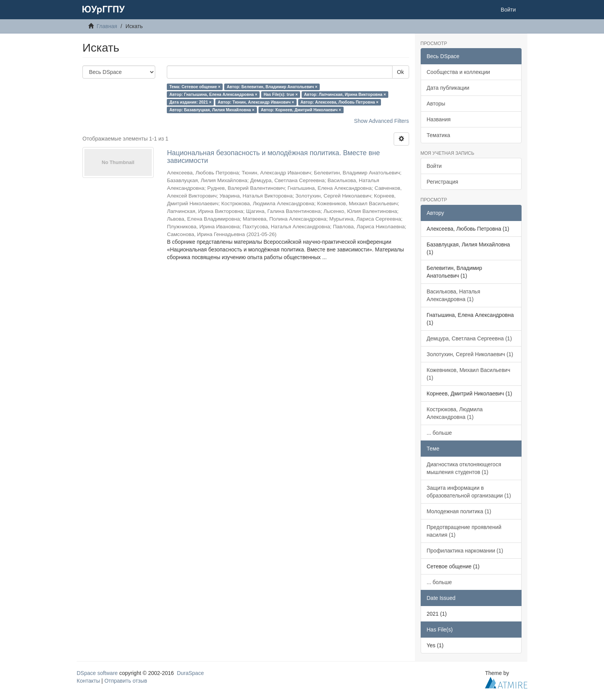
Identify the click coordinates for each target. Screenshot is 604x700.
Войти (434, 166)
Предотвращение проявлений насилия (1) (464, 531)
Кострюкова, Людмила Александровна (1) (455, 413)
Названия (439, 119)
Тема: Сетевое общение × (195, 87)
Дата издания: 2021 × (190, 102)
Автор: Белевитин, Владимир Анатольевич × (272, 87)
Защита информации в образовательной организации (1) (469, 492)
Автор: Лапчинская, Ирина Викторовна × (345, 94)
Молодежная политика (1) (459, 511)
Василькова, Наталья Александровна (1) (454, 295)
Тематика (439, 135)
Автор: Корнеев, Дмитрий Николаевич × (301, 110)
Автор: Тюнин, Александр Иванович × (256, 102)
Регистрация (443, 182)
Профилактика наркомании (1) (465, 551)
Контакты (88, 681)
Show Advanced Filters (381, 121)
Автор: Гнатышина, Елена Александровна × (213, 94)
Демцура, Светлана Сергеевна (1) (469, 338)
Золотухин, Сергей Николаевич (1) (470, 354)
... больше (440, 433)
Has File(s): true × (280, 94)
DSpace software (97, 673)
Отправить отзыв (126, 681)
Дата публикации (448, 88)
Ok (401, 72)
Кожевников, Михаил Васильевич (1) (469, 374)
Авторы (436, 104)
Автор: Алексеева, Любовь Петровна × (340, 102)
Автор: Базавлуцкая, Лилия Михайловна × (212, 110)
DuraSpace (190, 673)
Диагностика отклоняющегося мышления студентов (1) (464, 468)
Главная (107, 26)
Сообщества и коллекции (459, 72)
